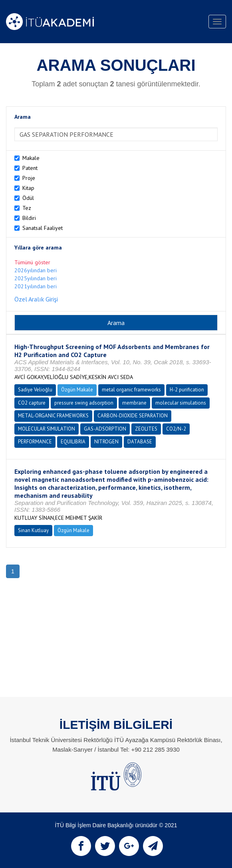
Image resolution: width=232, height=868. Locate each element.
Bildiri (29, 218)
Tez (27, 208)
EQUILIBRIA (73, 442)
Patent (30, 168)
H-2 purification (187, 390)
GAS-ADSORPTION (105, 429)
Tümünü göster (32, 262)
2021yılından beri (36, 286)
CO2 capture (32, 403)
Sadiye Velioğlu (35, 390)
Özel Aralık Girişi (36, 299)
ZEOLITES (146, 429)
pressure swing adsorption (84, 403)
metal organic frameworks (131, 390)
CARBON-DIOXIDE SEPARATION (133, 416)
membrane (134, 403)
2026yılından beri (36, 270)
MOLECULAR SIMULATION (47, 429)
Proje (29, 178)
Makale (31, 158)
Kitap (28, 188)
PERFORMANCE (35, 442)
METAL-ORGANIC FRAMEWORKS (53, 416)
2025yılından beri (36, 278)
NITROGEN (106, 442)
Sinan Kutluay (33, 530)
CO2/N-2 (176, 429)
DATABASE (140, 442)
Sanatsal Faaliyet (43, 228)
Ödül (28, 198)
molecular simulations (181, 403)
